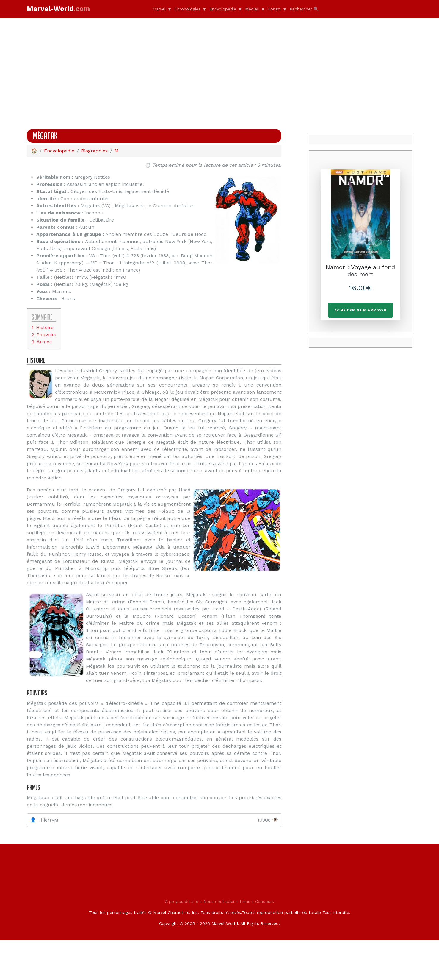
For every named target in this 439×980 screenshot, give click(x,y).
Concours (265, 941)
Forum (274, 9)
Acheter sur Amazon (361, 310)
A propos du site (182, 941)
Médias (252, 9)
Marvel (159, 9)
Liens (245, 941)
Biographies (94, 151)
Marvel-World (58, 9)
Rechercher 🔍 (304, 9)
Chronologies (188, 9)
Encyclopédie (223, 9)
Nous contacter (219, 941)
